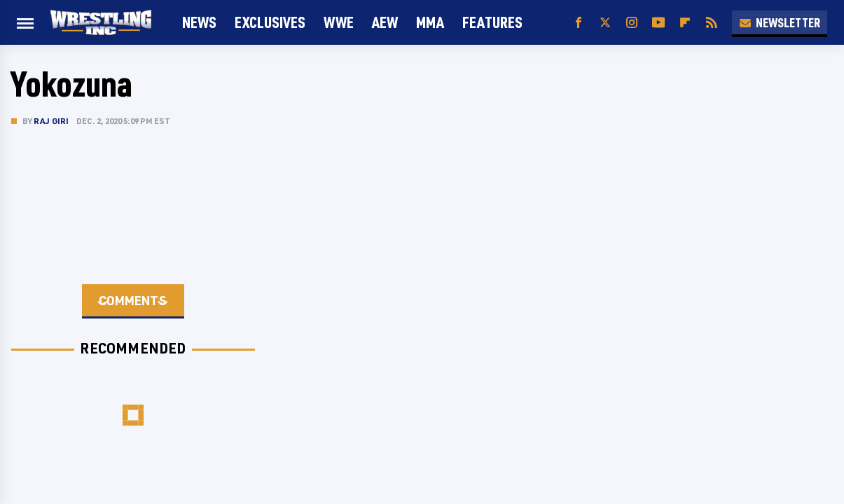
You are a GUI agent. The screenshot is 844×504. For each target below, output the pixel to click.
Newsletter (780, 22)
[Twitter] (605, 23)
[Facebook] (579, 23)
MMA (430, 22)
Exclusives (270, 22)
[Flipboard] (685, 23)
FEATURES (492, 22)
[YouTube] (658, 23)
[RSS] (712, 23)
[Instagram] (632, 23)
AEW (385, 22)
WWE (339, 22)
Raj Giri (51, 121)
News (199, 22)
